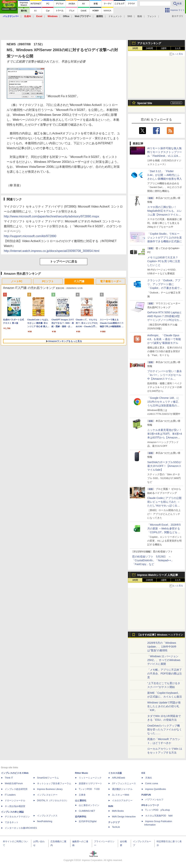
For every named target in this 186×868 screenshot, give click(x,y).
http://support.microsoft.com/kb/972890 (30, 236)
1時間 (135, 48)
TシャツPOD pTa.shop (158, 810)
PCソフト (48, 281)
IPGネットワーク (150, 805)
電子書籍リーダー (111, 281)
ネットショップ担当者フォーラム (54, 783)
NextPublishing (45, 821)
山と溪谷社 (81, 801)
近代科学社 (81, 817)
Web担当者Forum (14, 783)
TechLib (116, 827)
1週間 (164, 48)
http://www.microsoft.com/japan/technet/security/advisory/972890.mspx (51, 216)
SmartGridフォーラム (48, 778)
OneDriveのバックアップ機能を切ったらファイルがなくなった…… (165, 729)
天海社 (149, 778)
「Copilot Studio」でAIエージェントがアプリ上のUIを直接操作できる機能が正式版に (165, 238)
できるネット (12, 822)
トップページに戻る (64, 261)
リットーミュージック (90, 778)
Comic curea (152, 783)
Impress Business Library (50, 789)
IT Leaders (10, 795)
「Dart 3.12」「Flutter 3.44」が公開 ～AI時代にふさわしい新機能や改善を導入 (165, 175)
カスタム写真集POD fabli (159, 816)
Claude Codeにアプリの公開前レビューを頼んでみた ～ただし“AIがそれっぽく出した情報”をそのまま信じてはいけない (164, 506)
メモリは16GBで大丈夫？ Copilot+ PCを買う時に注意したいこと (164, 261)
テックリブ (114, 822)
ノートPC (17, 281)
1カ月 (178, 48)
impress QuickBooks (156, 789)
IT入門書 (79, 281)
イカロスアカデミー (122, 801)
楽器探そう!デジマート (90, 783)
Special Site (145, 103)
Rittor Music (82, 773)
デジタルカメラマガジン (17, 817)
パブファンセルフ (154, 800)
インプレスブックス (47, 816)
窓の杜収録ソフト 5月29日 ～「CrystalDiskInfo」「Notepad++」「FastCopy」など (153, 560)
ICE (143, 773)
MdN (111, 806)
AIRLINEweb (119, 778)
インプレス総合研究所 (16, 789)
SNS (130, 16)
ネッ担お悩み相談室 (15, 806)
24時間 (149, 48)
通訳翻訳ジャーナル (122, 789)
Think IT (9, 778)
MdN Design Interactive (124, 817)
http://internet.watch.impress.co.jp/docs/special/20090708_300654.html (52, 251)
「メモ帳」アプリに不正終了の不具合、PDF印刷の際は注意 (165, 674)
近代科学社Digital (88, 821)
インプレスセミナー (47, 795)
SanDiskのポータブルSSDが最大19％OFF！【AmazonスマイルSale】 (164, 466)
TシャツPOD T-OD (89, 789)
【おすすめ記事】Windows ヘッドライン (160, 635)
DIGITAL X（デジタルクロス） (53, 801)
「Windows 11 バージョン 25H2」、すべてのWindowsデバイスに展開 (164, 660)
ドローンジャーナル (15, 801)
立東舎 (82, 795)
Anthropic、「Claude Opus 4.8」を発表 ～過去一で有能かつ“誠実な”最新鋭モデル (164, 339)
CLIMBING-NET (87, 811)
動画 (140, 16)
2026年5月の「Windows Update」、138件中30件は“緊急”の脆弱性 (162, 647)
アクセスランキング (149, 43)
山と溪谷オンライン (89, 805)
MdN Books (118, 811)
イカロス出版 (115, 773)
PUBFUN (146, 795)
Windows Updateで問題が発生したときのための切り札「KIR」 (164, 706)
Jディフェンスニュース (124, 783)
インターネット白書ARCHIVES (21, 828)
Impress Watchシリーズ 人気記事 (158, 575)
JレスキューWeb (121, 795)
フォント (152, 16)
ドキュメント (115, 16)
